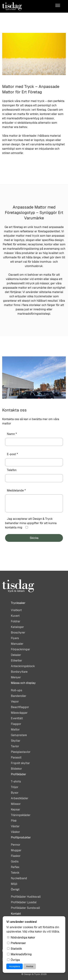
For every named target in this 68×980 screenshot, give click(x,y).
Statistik (15, 949)
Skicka (34, 538)
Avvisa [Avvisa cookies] (30, 966)
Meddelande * (16, 490)
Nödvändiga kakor (21, 937)
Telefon (12, 470)
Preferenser (17, 943)
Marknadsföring (19, 954)
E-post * (12, 454)
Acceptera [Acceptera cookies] (15, 966)
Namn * (12, 434)
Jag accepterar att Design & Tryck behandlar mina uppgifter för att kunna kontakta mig (31, 523)
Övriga (13, 960)
